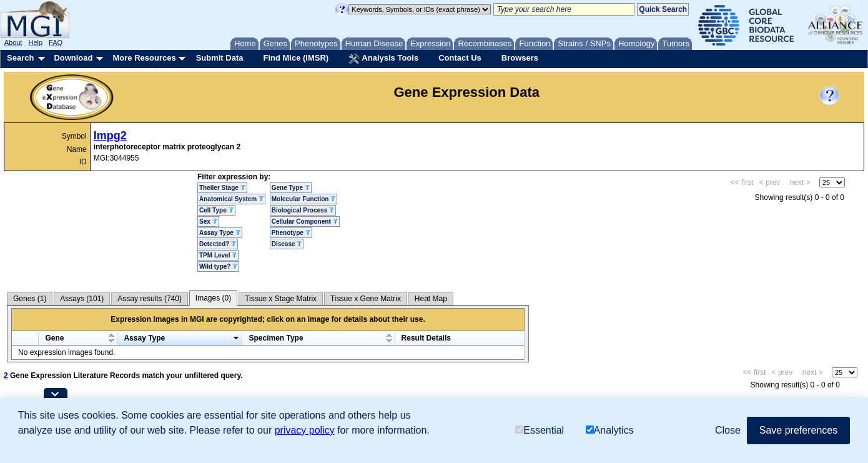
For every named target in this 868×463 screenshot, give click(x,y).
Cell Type (216, 210)
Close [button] (728, 430)
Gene (54, 338)
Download (73, 58)
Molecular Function (303, 199)
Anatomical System (231, 199)
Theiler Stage (222, 188)
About (13, 42)
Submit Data (220, 58)
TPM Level (218, 255)
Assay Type (220, 233)
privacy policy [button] (305, 430)
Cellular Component (305, 222)
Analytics (610, 430)
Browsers (520, 58)
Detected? (218, 244)
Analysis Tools (383, 59)
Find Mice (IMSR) (296, 58)
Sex (208, 222)
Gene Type (291, 188)
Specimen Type (276, 338)
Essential (540, 430)
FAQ (56, 42)
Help (35, 42)
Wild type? (218, 266)
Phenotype (291, 233)
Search (20, 58)
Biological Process (303, 210)
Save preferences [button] (798, 430)
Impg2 (110, 136)
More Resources (144, 58)
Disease (287, 244)
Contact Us (460, 58)
